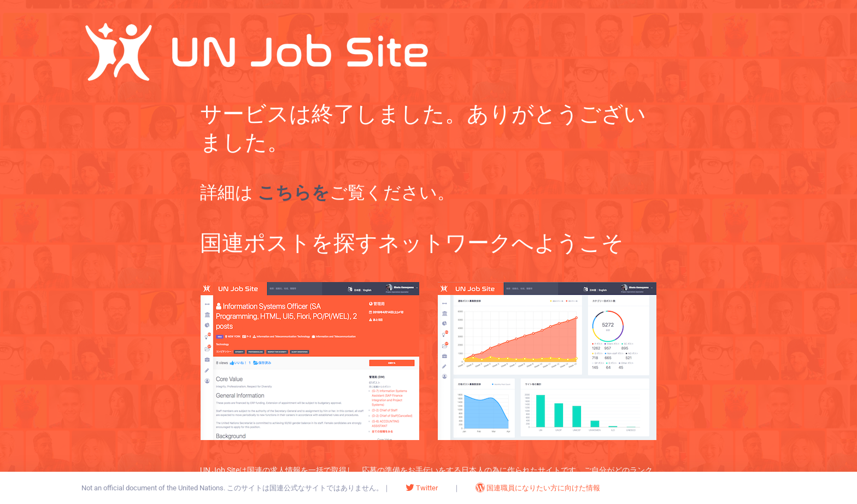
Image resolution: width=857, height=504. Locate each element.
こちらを (294, 192)
